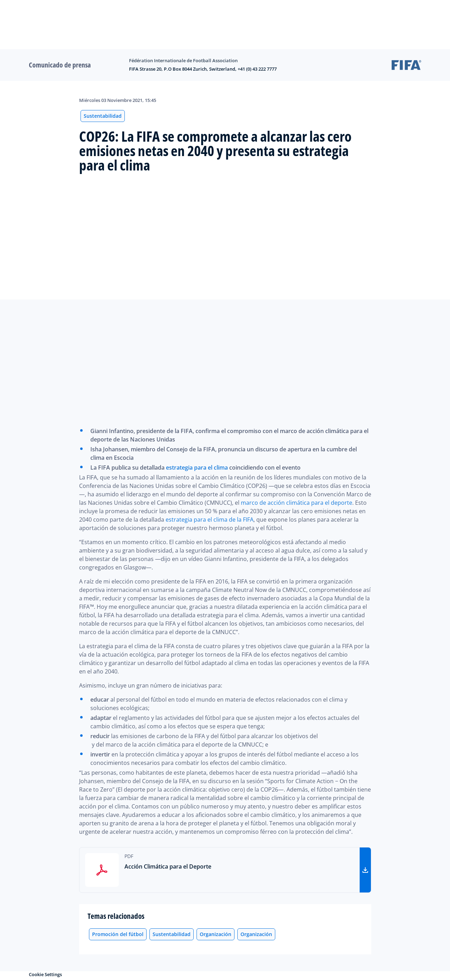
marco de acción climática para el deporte (297, 503)
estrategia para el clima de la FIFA (210, 520)
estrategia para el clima (197, 468)
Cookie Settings (45, 974)
